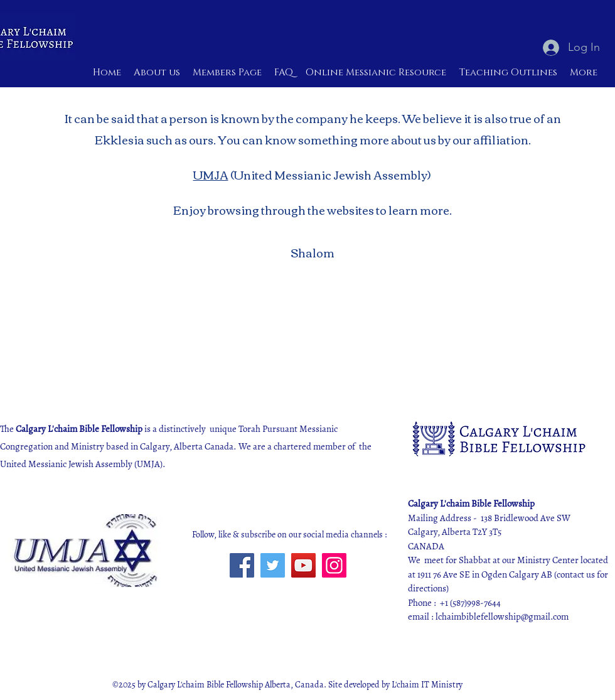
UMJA (211, 175)
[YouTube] (303, 565)
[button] (376, 73)
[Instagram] (334, 565)
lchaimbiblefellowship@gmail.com (502, 617)
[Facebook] (242, 565)
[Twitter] (273, 565)
